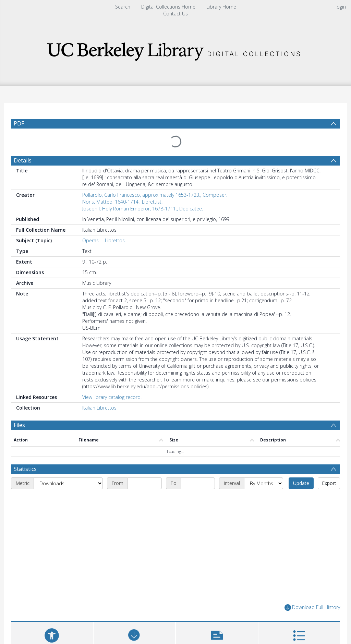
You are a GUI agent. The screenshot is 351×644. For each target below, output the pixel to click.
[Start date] (145, 471)
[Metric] (68, 471)
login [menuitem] (341, 7)
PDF (19, 123)
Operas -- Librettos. (104, 228)
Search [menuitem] (123, 7)
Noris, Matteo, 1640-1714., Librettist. (122, 189)
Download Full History (312, 595)
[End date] (198, 471)
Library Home (221, 7)
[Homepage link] (175, 50)
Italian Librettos (99, 395)
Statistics (25, 456)
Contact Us (175, 14)
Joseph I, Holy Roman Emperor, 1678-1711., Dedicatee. (143, 196)
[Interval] (264, 471)
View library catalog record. (112, 384)
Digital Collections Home (168, 7)
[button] (217, 625)
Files (19, 412)
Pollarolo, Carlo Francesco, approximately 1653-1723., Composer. (155, 182)
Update (301, 470)
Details (23, 148)
